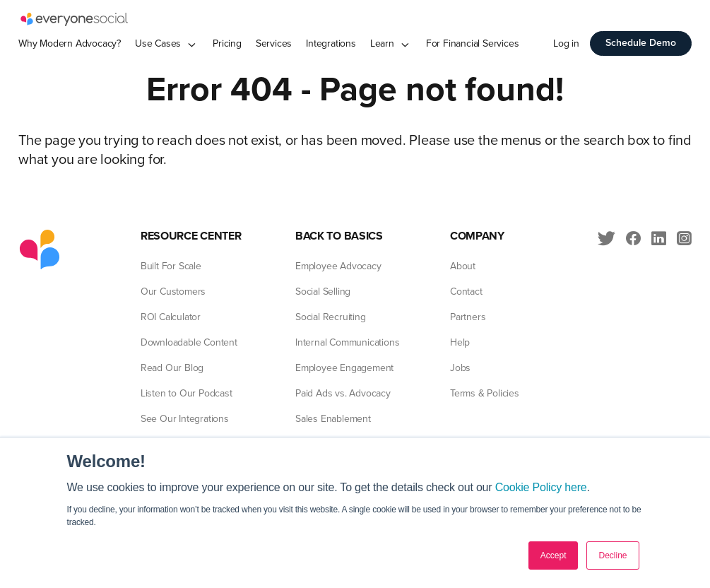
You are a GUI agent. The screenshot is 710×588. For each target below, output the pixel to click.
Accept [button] (554, 555)
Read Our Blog (172, 368)
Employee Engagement (344, 368)
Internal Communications (347, 342)
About (463, 266)
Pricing (227, 43)
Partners (468, 317)
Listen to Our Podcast (187, 393)
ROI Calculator (171, 317)
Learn (382, 43)
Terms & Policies (485, 393)
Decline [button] (613, 555)
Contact (466, 292)
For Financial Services (473, 43)
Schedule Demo (641, 43)
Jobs (460, 368)
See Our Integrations (185, 419)
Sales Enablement (333, 419)
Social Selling (323, 292)
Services (274, 43)
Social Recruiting (331, 317)
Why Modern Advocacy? (70, 43)
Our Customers (173, 292)
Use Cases (158, 43)
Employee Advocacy (338, 266)
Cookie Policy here (541, 487)
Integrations (331, 43)
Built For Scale (171, 266)
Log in (566, 43)
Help (460, 342)
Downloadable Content (189, 342)
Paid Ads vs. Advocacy (343, 393)
